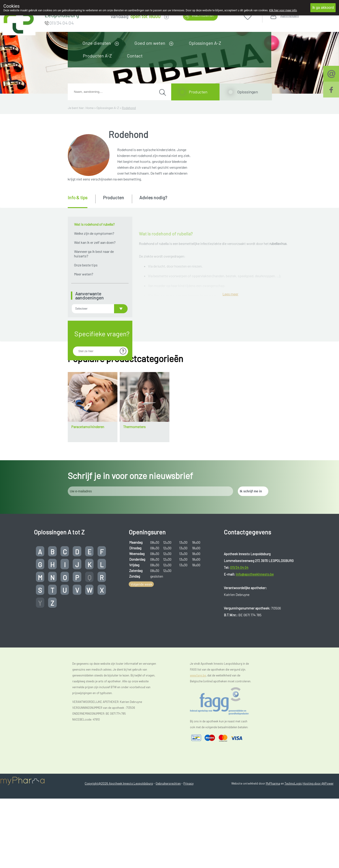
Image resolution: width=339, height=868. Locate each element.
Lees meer (230, 438)
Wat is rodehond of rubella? (94, 224)
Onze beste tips (86, 265)
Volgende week (141, 687)
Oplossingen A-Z (205, 43)
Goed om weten (150, 43)
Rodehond (129, 108)
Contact (135, 56)
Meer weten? (84, 274)
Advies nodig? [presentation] (153, 197)
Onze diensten (97, 43)
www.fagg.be (198, 778)
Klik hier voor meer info (283, 10)
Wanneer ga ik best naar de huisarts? (94, 254)
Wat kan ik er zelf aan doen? (95, 242)
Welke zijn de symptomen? (94, 233)
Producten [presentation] (113, 197)
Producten (198, 92)
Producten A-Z (97, 56)
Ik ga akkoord (323, 8)
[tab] (81, 201)
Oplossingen (248, 92)
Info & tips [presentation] (78, 197)
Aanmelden (290, 16)
